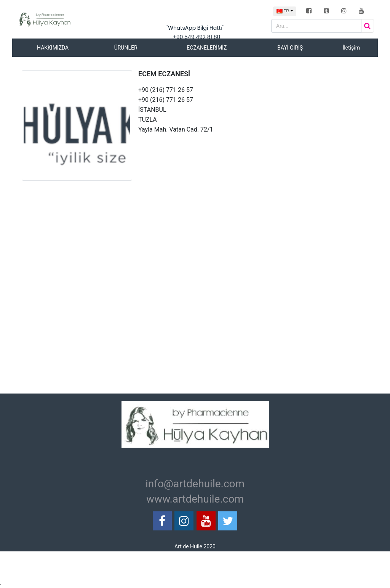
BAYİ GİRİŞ (290, 48)
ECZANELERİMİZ (207, 48)
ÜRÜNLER (126, 48)
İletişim (351, 48)
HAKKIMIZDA (53, 48)
